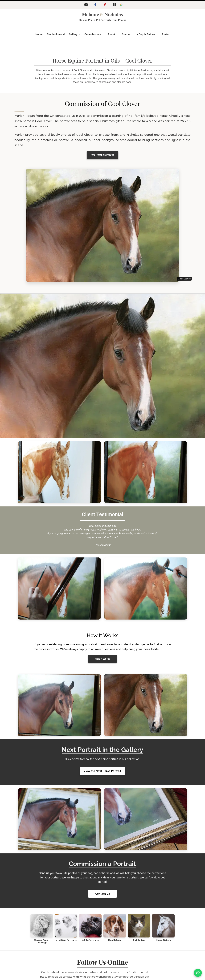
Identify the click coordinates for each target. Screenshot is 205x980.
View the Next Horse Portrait (102, 771)
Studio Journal (56, 34)
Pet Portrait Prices (102, 155)
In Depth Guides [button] (146, 34)
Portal (166, 34)
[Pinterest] (105, 5)
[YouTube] (86, 5)
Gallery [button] (74, 34)
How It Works (102, 659)
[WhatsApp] (198, 973)
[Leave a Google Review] (121, 5)
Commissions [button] (93, 34)
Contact (127, 34)
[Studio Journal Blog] (114, 5)
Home (39, 34)
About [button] (112, 34)
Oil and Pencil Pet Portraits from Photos (102, 20)
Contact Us (103, 894)
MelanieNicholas (102, 14)
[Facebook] (95, 5)
